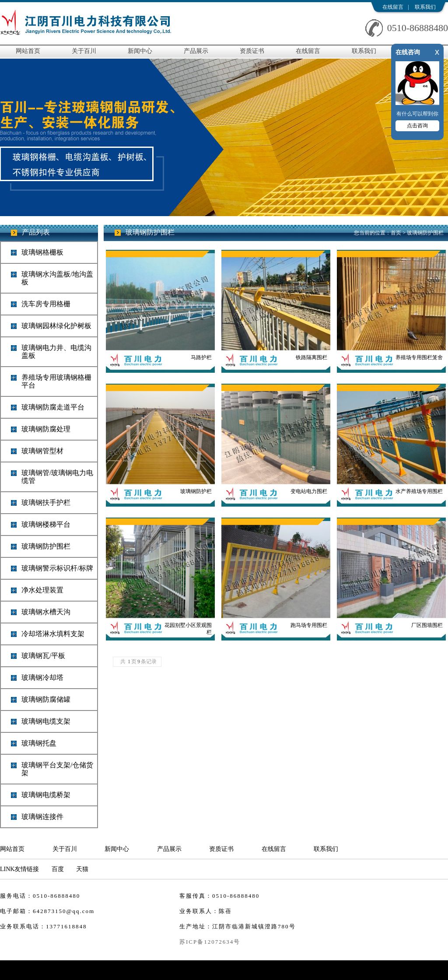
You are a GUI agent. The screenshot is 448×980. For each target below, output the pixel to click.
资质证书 (252, 51)
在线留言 (393, 7)
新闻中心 (140, 51)
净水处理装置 (42, 590)
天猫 (82, 869)
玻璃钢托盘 (39, 743)
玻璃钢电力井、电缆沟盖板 (56, 352)
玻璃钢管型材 (42, 451)
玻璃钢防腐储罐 (46, 699)
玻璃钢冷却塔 (42, 677)
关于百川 (84, 51)
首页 (396, 233)
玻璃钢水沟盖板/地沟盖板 (57, 278)
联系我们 (425, 7)
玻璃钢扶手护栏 (46, 502)
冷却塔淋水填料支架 (53, 634)
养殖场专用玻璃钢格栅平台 (56, 381)
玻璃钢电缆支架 (46, 721)
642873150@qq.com (64, 911)
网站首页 (28, 51)
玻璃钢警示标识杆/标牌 (57, 568)
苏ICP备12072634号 (210, 942)
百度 (58, 869)
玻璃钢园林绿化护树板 (56, 326)
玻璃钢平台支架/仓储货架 (57, 769)
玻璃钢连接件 (42, 817)
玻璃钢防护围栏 (46, 546)
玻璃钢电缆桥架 (46, 795)
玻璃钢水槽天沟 (46, 612)
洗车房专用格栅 (46, 304)
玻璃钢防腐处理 (46, 429)
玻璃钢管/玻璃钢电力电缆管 (57, 477)
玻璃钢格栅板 (42, 252)
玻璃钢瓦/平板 (43, 656)
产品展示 (196, 51)
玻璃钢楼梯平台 (46, 524)
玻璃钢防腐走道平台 (53, 407)
